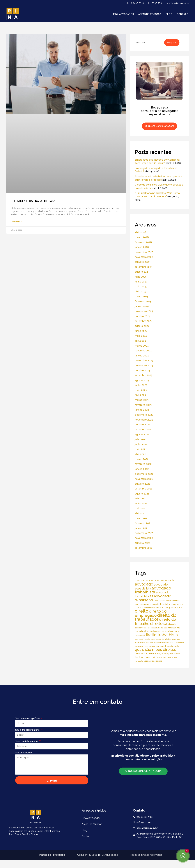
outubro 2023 (142, 370)
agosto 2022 (142, 434)
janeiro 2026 (142, 247)
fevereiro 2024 (143, 351)
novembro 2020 (144, 538)
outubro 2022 (142, 425)
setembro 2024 (144, 321)
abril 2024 (140, 341)
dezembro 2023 (144, 360)
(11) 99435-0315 (135, 3)
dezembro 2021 (144, 474)
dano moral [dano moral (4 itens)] (148, 608)
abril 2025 (140, 292)
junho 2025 (141, 282)
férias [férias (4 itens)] (174, 639)
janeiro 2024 (142, 356)
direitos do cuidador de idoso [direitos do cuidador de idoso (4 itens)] (156, 628)
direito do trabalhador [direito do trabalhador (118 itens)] (156, 617)
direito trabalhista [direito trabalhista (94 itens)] (161, 635)
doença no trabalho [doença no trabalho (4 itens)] (143, 639)
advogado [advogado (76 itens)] (144, 584)
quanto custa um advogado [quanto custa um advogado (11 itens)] (150, 653)
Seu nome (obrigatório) (28, 718)
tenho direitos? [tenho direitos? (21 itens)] (145, 657)
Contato (183, 14)
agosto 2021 (142, 494)
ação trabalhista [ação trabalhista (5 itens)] (172, 601)
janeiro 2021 (142, 528)
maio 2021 (141, 508)
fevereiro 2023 (143, 405)
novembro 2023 (144, 366)
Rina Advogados (123, 14)
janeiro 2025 (142, 306)
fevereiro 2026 (143, 242)
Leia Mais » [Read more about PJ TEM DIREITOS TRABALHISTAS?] (16, 222)
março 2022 (142, 459)
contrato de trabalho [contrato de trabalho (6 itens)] (161, 604)
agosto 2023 (142, 380)
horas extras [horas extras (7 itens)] (146, 643)
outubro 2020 (143, 543)
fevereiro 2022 (143, 464)
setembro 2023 (144, 375)
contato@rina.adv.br (178, 3)
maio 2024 (141, 336)
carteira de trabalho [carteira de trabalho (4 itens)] (143, 604)
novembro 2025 (144, 257)
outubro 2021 (142, 484)
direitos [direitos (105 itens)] (157, 623)
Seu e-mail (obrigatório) (28, 730)
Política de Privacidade (52, 855)
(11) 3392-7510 (155, 3)
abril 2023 (140, 395)
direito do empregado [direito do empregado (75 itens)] (151, 613)
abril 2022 (140, 454)
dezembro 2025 (144, 252)
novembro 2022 (144, 420)
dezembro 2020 (144, 533)
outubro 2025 (142, 262)
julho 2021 (141, 499)
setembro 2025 (144, 267)
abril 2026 (140, 232)
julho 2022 (141, 439)
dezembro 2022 (144, 415)
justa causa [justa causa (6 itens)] (156, 646)
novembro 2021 (144, 479)
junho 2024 (141, 331)
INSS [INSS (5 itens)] (173, 643)
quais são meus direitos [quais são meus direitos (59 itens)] (155, 650)
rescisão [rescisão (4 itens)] (177, 654)
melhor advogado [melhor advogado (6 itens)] (170, 646)
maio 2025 (141, 287)
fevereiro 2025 (143, 301)
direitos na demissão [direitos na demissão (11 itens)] (160, 631)
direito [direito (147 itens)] (142, 611)
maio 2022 (141, 449)
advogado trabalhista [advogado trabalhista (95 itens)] (153, 590)
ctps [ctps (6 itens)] (173, 604)
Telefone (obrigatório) (27, 741)
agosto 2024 (142, 326)
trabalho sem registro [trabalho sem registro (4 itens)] (165, 658)
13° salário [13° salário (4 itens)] (139, 581)
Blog (169, 14)
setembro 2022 (144, 430)
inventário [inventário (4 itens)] (180, 643)
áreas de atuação (150, 14)
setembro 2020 (144, 548)
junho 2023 (141, 385)
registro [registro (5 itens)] (170, 654)
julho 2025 (141, 277)
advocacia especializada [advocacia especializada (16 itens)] (159, 580)
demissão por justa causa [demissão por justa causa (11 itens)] (168, 608)
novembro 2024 (144, 311)
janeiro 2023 (142, 410)
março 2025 (142, 296)
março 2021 (142, 518)
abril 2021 (140, 513)
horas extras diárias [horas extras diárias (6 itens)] (161, 643)
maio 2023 (141, 390)
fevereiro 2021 (143, 523)
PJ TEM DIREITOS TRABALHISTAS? (33, 201)
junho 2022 (141, 444)
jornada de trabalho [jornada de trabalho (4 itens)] (143, 646)
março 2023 (142, 400)
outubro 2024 (143, 316)
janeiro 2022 (142, 469)
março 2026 (142, 237)
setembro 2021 (144, 489)
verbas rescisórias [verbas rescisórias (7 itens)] (153, 661)
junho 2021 (141, 504)
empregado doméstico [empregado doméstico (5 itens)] (161, 639)
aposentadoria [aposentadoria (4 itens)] (159, 601)
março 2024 (142, 346)
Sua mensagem (23, 753)
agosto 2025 (142, 272)
